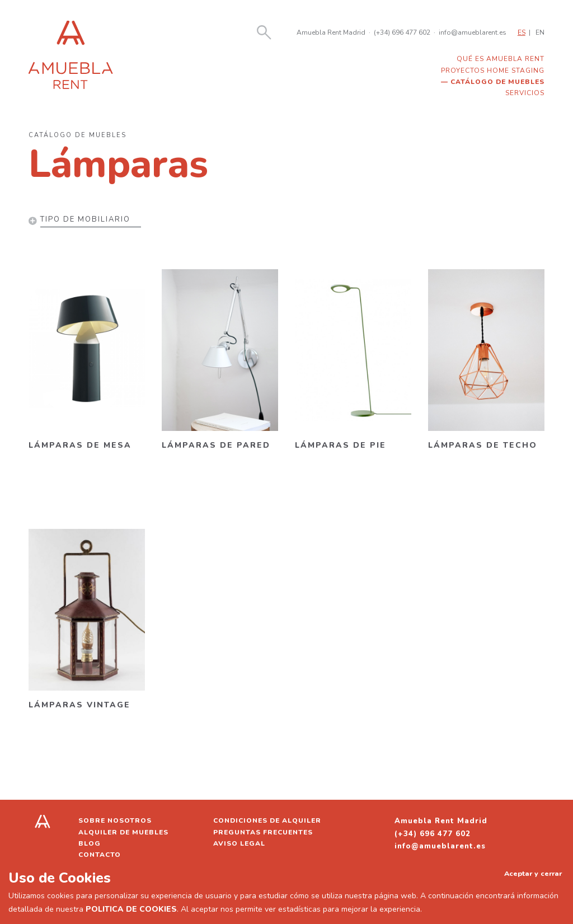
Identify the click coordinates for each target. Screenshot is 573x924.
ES (522, 32)
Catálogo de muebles (497, 82)
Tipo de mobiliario (85, 219)
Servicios (525, 93)
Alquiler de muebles (123, 832)
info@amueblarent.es (473, 32)
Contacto (100, 855)
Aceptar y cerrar (533, 873)
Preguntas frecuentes (263, 832)
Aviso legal (239, 843)
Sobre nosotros (115, 820)
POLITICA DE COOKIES (131, 909)
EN (540, 32)
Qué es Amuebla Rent (501, 59)
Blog (90, 843)
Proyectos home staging (493, 71)
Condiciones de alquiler (267, 820)
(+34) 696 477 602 (402, 32)
